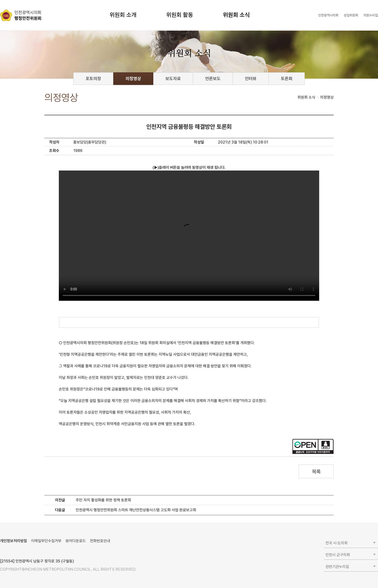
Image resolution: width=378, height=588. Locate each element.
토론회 (287, 79)
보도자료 (173, 79)
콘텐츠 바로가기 (12, 0)
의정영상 (133, 79)
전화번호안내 (100, 541)
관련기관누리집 (337, 567)
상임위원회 (351, 15)
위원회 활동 (180, 15)
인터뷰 (251, 79)
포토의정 (93, 79)
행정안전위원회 (28, 15)
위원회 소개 (123, 15)
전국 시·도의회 (337, 543)
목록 (316, 472)
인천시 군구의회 (338, 555)
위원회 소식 (236, 15)
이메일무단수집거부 (46, 541)
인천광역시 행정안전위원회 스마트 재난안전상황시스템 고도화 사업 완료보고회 (136, 510)
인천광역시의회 (328, 15)
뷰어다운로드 (76, 541)
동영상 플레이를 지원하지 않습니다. (189, 236)
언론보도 (213, 79)
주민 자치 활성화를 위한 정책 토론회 (103, 500)
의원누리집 (371, 15)
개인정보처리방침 (13, 541)
